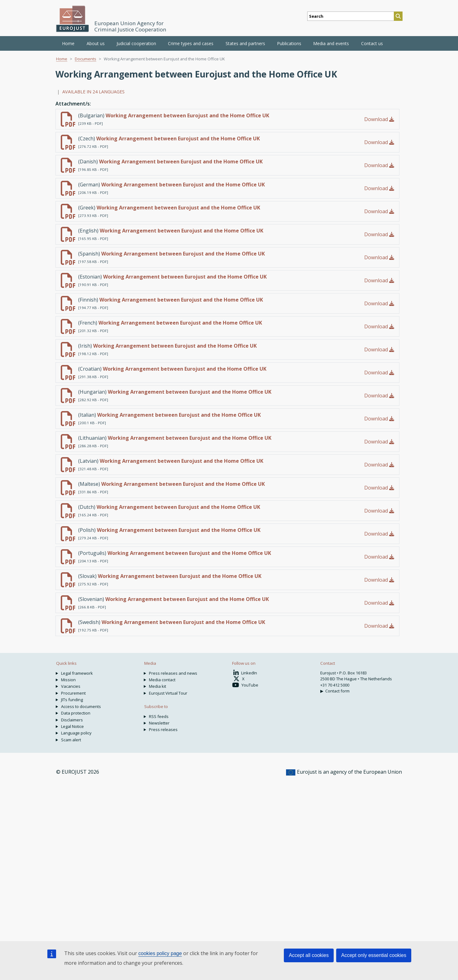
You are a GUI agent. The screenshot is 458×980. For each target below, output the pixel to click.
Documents (86, 59)
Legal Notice (72, 726)
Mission (68, 680)
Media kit (157, 686)
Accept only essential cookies (374, 955)
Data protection (76, 713)
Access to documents (81, 706)
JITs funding (72, 700)
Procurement (73, 693)
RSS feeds (159, 716)
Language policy (76, 733)
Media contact (162, 680)
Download (379, 119)
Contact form (337, 691)
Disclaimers (72, 720)
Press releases (163, 729)
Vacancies (71, 686)
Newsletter (159, 723)
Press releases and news (173, 673)
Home (68, 43)
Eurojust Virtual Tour (168, 693)
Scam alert (71, 740)
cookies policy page (160, 953)
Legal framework (77, 673)
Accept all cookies (309, 955)
